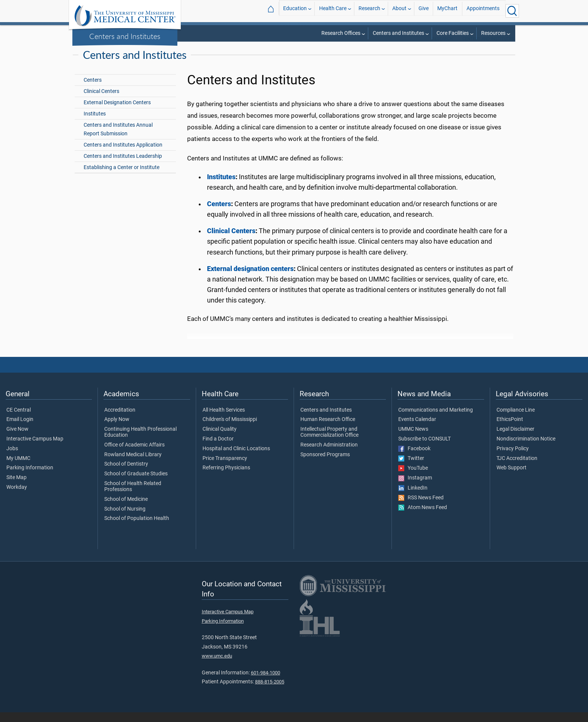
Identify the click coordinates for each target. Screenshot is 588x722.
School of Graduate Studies (136, 484)
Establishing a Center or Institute (121, 177)
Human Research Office (328, 429)
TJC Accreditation (517, 468)
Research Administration (329, 455)
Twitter (411, 468)
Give (424, 11)
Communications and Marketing (436, 420)
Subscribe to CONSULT (424, 449)
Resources (493, 33)
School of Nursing (125, 519)
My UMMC (18, 468)
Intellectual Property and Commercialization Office (329, 442)
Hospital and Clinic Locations (236, 458)
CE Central (19, 420)
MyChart (447, 11)
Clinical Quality (220, 439)
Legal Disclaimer (515, 439)
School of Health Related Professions (133, 496)
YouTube (413, 478)
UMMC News (413, 439)
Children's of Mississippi (230, 429)
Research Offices (341, 33)
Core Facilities (453, 33)
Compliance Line (516, 420)
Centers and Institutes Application (123, 155)
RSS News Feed (421, 508)
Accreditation (120, 420)
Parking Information (30, 478)
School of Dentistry (126, 474)
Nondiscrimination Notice (526, 449)
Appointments (483, 11)
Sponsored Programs (325, 464)
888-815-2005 (270, 691)
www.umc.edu (217, 666)
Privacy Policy (513, 458)
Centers (93, 90)
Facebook (414, 458)
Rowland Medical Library (133, 464)
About (399, 11)
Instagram (415, 488)
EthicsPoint (510, 429)
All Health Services (224, 420)
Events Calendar (417, 429)
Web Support (511, 478)
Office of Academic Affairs (134, 455)
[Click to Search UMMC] (512, 11)
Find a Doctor (218, 449)
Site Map (16, 487)
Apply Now (117, 429)
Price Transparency (225, 468)
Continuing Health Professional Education (140, 442)
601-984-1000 (265, 682)
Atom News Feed (423, 517)
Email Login (20, 429)
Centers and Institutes (125, 36)
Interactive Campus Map (35, 449)
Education (295, 11)
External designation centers (250, 279)
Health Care (333, 11)
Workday (17, 497)
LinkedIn (413, 498)
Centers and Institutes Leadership (123, 166)
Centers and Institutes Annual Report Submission (118, 139)
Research (369, 11)
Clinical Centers (101, 101)
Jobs (12, 458)
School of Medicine (126, 509)
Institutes (95, 124)
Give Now (17, 439)
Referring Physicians (226, 478)
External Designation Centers (117, 112)
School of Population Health (137, 528)
